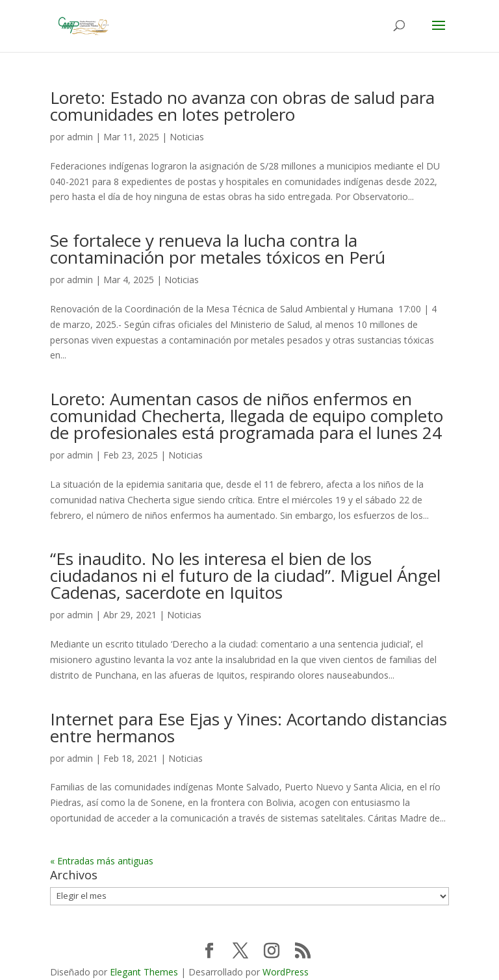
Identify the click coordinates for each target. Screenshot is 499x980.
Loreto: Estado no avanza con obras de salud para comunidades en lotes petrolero (242, 106)
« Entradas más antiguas (102, 861)
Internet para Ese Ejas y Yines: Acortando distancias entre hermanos (249, 727)
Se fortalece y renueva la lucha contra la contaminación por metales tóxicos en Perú (218, 249)
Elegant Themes (144, 972)
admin (80, 137)
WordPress (286, 972)
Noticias (187, 137)
